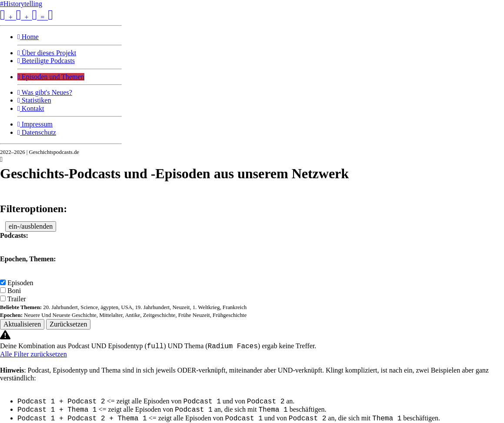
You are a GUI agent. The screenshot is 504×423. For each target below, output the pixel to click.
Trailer (17, 299)
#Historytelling (21, 4)
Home (28, 37)
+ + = (27, 17)
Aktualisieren (22, 324)
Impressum (35, 124)
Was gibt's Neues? (45, 92)
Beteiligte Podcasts (46, 61)
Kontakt (31, 108)
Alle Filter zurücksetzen (33, 354)
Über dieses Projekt (47, 53)
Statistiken (34, 100)
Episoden (20, 283)
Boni (14, 291)
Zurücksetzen (68, 324)
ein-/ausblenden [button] (31, 226)
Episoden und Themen (51, 77)
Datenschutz (37, 132)
